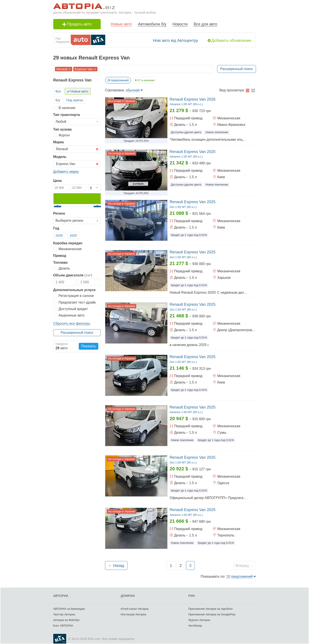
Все (58, 91)
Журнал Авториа (199, 620)
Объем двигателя (73, 275)
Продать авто (77, 24)
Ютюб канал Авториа (135, 609)
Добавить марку (66, 172)
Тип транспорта (67, 115)
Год (56, 228)
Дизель (64, 268)
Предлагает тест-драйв (77, 302)
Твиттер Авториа (64, 614)
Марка (59, 142)
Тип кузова (63, 129)
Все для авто (205, 24)
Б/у (58, 100)
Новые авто (121, 24)
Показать (88, 346)
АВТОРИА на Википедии (69, 609)
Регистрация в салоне (76, 296)
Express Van (84, 69)
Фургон (64, 135)
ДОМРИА (128, 596)
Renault (62, 69)
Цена (57, 181)
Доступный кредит (73, 309)
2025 (73, 235)
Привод (60, 256)
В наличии (67, 108)
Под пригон (75, 100)
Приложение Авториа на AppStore (210, 609)
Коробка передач (68, 243)
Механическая (70, 249)
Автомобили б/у (152, 24)
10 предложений (239, 576)
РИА (192, 596)
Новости (180, 24)
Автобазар (195, 626)
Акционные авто (72, 315)
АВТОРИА (61, 596)
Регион (59, 213)
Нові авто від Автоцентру (175, 41)
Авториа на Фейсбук (66, 620)
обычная (133, 90)
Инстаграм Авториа (133, 614)
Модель (60, 157)
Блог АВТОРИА (63, 626)
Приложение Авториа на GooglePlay (212, 614)
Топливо (61, 263)
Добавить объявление (231, 41)
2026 (59, 235)
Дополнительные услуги (74, 290)
